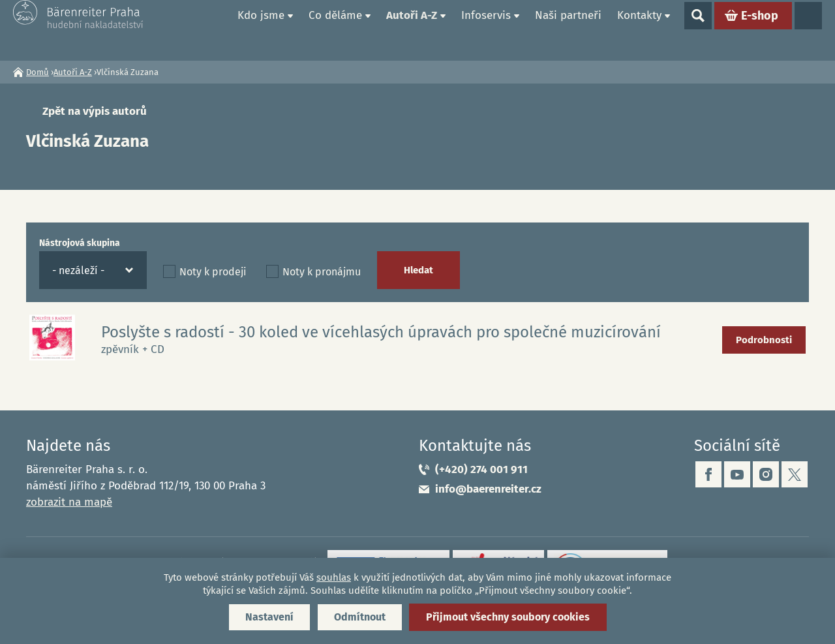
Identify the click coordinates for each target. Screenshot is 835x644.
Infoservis (486, 30)
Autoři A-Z (412, 30)
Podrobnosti (764, 340)
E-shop (760, 30)
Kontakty (639, 30)
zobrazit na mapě (69, 502)
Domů (215, 30)
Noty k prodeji (213, 272)
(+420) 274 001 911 (481, 469)
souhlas (334, 577)
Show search (698, 30)
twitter (795, 474)
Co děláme (335, 30)
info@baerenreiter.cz (488, 489)
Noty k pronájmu (322, 272)
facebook (708, 474)
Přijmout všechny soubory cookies (508, 617)
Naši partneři (568, 30)
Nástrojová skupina (80, 243)
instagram (766, 474)
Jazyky (808, 30)
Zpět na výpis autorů (95, 111)
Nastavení (269, 617)
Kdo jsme (261, 30)
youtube (737, 474)
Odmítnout (360, 617)
